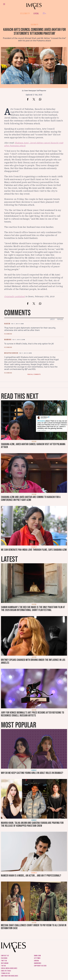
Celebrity (25, 13)
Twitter (4, 961)
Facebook (4, 958)
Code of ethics (6, 971)
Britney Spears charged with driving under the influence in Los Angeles (33, 661)
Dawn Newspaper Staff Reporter (35, 91)
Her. (45, 14)
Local (36, 13)
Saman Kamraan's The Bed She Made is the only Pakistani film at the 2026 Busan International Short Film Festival (33, 609)
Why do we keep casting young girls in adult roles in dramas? (32, 773)
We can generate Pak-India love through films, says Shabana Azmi (34, 550)
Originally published (15, 297)
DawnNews (38, 963)
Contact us (5, 956)
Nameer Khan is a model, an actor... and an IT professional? (31, 876)
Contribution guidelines (10, 976)
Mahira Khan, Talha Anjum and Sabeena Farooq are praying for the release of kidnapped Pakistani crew (32, 824)
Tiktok (3, 966)
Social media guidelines (9, 968)
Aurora (36, 961)
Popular (60, 319)
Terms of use (5, 973)
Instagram (5, 963)
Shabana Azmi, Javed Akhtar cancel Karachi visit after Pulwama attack (33, 446)
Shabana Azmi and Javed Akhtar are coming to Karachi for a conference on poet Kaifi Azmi (31, 498)
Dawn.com (37, 956)
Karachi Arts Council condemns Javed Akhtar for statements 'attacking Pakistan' (35, 32)
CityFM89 (37, 958)
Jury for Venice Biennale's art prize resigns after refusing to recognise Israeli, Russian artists (32, 714)
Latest (52, 319)
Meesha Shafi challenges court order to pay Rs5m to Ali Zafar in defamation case (34, 927)
